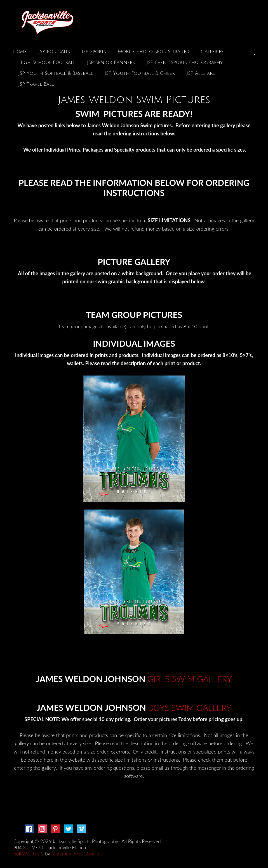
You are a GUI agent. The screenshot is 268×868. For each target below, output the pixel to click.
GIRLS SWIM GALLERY (190, 679)
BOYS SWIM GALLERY (190, 707)
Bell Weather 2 (29, 854)
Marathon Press (67, 854)
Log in (93, 854)
